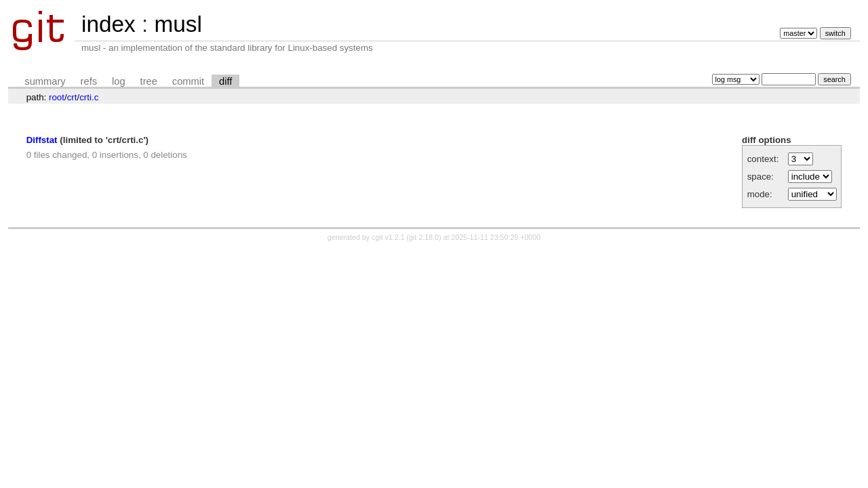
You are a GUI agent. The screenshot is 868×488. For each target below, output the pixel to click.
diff (225, 81)
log (119, 81)
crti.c (89, 97)
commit (188, 81)
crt (72, 97)
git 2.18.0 (424, 237)
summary (45, 81)
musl (178, 24)
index (108, 24)
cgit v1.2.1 (388, 237)
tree (149, 81)
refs (89, 81)
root (57, 97)
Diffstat (42, 140)
